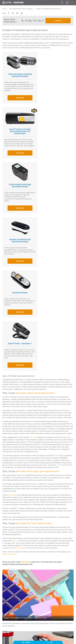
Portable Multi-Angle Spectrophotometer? (39, 313)
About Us (6, 600)
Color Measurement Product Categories (21, 9)
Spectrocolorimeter (19, 185)
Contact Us (58, 21)
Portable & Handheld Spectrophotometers (48, 9)
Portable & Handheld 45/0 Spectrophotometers (55, 132)
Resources (6, 612)
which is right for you (9, 396)
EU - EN (39, 631)
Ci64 (56, 297)
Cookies (28, 639)
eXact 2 (15, 382)
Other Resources (9, 616)
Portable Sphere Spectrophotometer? (36, 234)
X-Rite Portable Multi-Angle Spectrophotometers (19, 132)
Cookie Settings (39, 639)
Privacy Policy (18, 639)
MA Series (11, 336)
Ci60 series (33, 279)
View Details (19, 99)
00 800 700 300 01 (35, 21)
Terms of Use (59, 639)
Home (4, 9)
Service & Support (9, 604)
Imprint (49, 639)
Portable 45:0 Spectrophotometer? (35, 365)
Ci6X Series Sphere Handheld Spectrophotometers (19, 75)
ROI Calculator (20, 389)
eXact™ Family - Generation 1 (55, 185)
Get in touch (25, 403)
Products (6, 608)
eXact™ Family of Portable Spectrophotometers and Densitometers (55, 76)
